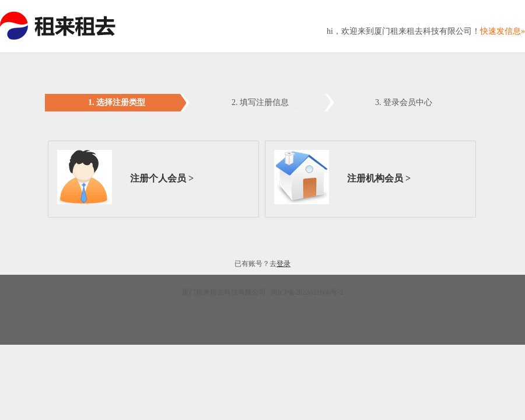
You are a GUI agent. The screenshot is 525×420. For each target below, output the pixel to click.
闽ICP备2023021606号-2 (306, 292)
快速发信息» (503, 31)
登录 (283, 264)
